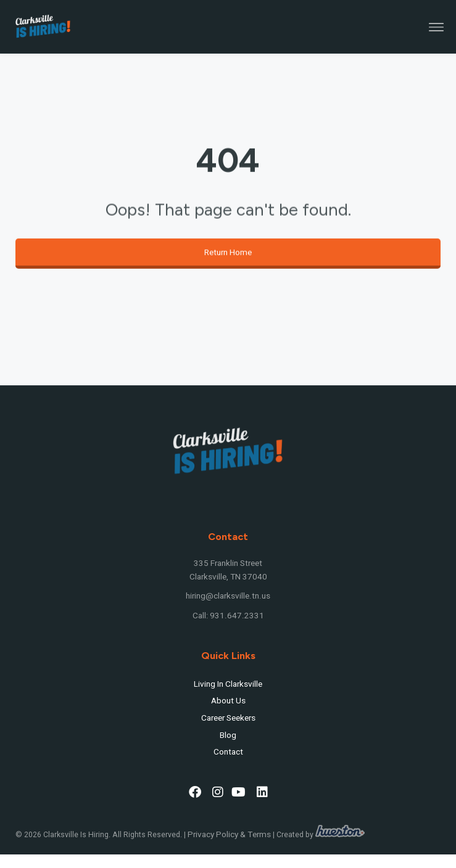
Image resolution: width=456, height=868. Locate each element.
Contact (228, 752)
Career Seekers (228, 718)
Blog (228, 735)
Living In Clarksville (228, 684)
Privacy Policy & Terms (229, 835)
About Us (228, 701)
